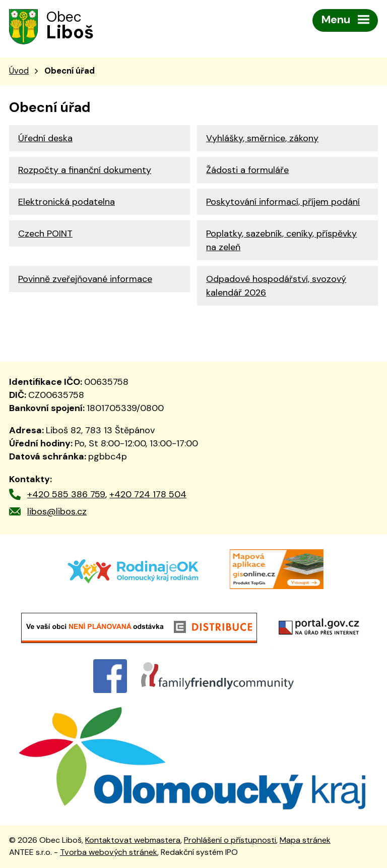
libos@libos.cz (57, 511)
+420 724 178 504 (148, 494)
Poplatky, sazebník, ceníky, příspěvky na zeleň (281, 240)
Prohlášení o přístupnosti (230, 840)
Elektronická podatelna (67, 202)
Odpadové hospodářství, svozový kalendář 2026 (276, 286)
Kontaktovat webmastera (133, 840)
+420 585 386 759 (66, 494)
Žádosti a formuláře (247, 170)
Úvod (19, 71)
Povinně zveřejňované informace (85, 279)
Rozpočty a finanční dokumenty (85, 170)
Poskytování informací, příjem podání (283, 202)
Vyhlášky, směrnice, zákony (262, 138)
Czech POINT (45, 234)
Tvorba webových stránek (109, 852)
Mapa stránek (305, 840)
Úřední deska (45, 138)
